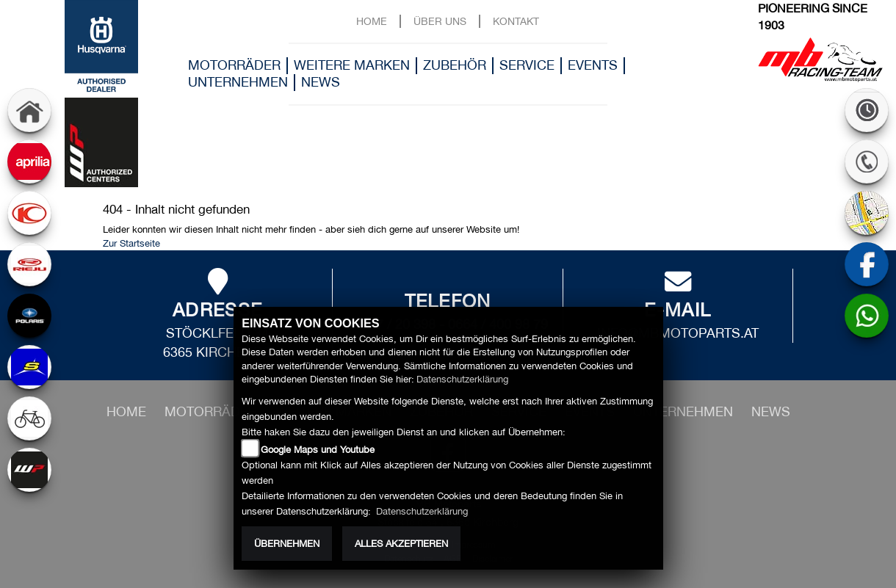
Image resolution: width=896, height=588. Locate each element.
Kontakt (516, 21)
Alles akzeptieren (401, 544)
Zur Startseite (131, 243)
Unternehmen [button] (238, 82)
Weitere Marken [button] (352, 65)
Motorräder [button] (234, 65)
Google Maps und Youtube (318, 450)
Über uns (440, 21)
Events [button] (593, 65)
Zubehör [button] (455, 65)
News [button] (321, 82)
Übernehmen (287, 544)
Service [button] (527, 65)
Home (372, 21)
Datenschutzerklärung (462, 379)
